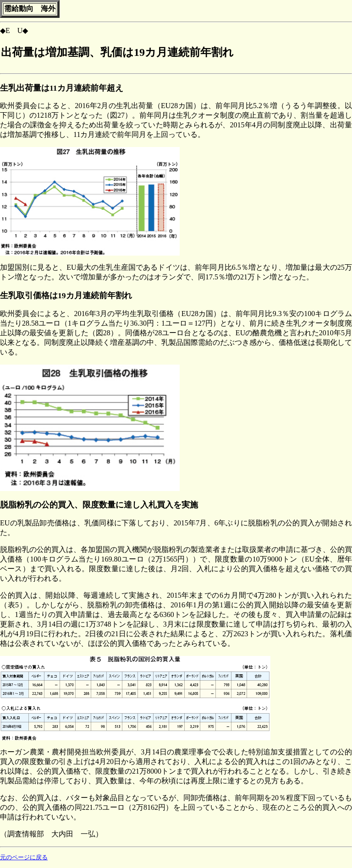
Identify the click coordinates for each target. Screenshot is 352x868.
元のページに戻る (24, 857)
